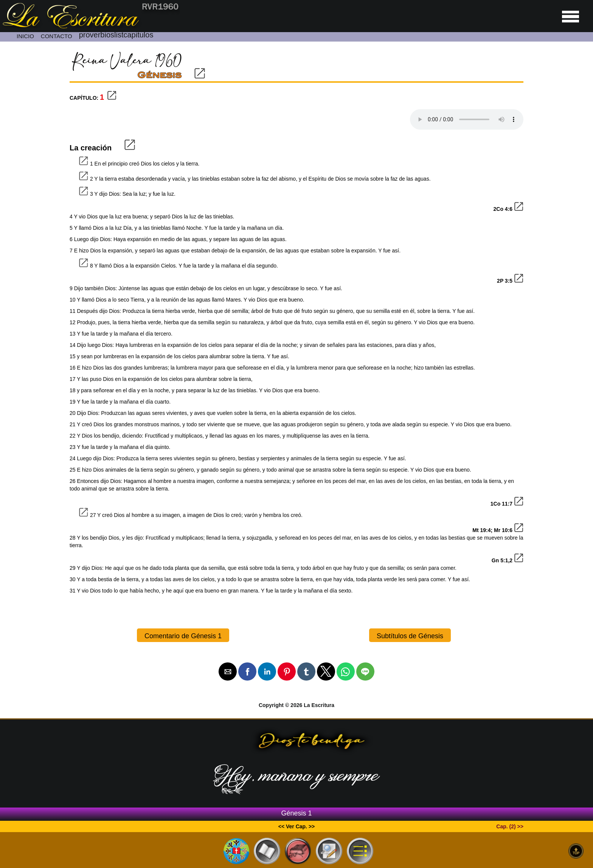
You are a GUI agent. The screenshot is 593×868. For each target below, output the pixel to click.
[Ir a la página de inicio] (90, 26)
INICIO (25, 36)
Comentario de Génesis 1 (183, 636)
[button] (228, 672)
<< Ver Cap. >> (297, 826)
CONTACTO (57, 36)
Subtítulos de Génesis (410, 636)
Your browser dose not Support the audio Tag (467, 119)
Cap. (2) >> (510, 826)
